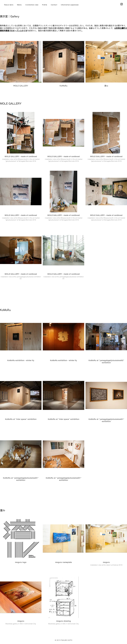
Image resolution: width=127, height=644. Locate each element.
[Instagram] (122, 4)
